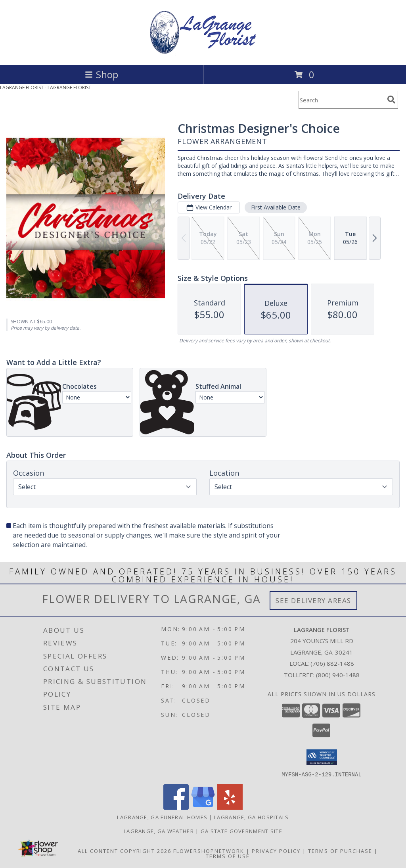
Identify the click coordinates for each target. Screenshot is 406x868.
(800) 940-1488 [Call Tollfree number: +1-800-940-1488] (338, 675)
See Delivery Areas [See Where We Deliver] (313, 600)
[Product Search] (341, 100)
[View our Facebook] (176, 807)
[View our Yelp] (230, 807)
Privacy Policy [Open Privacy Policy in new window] (276, 851)
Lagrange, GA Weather (159, 831)
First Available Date (276, 207)
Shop (101, 74)
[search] (391, 100)
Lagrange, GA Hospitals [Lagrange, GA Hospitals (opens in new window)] (252, 817)
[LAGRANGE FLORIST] (203, 53)
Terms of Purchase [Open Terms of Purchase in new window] (340, 851)
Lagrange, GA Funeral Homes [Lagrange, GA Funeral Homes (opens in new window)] (162, 817)
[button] (322, 757)
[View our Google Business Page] (203, 807)
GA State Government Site (241, 831)
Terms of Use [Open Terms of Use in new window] (228, 856)
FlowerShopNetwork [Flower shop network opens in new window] (209, 851)
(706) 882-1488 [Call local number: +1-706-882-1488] (332, 663)
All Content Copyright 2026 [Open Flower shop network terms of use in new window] (124, 851)
